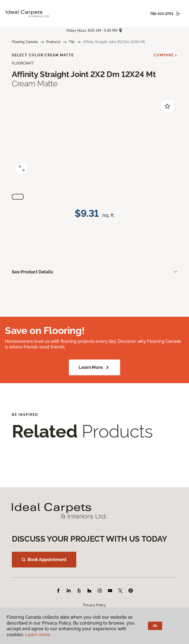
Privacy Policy (94, 605)
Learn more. (38, 635)
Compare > (165, 55)
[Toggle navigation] (178, 14)
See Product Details (32, 272)
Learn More (94, 367)
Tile (72, 42)
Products (53, 42)
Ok (155, 626)
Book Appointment (44, 559)
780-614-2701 (162, 14)
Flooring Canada (25, 42)
